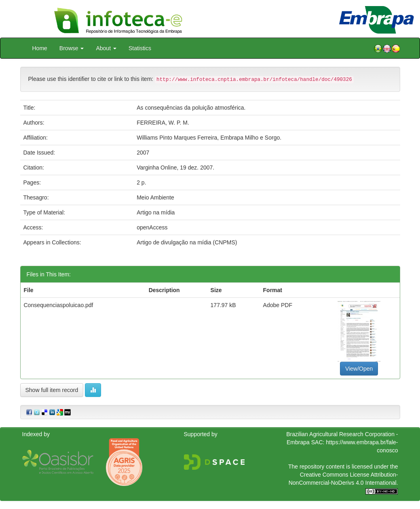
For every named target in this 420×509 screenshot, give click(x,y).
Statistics (140, 48)
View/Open (359, 369)
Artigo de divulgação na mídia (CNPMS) (187, 242)
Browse (72, 48)
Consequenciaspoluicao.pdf (59, 305)
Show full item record (52, 390)
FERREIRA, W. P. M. (163, 123)
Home (40, 48)
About (106, 48)
